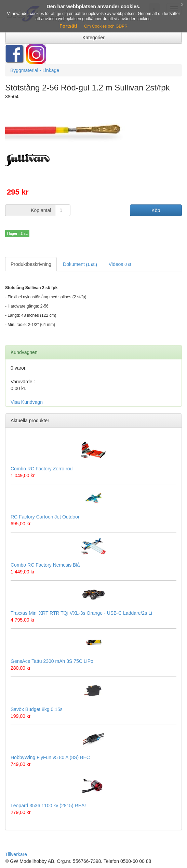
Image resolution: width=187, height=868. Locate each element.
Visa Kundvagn (27, 402)
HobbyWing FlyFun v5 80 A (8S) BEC (50, 757)
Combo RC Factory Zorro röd (42, 469)
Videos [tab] (120, 264)
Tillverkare (16, 854)
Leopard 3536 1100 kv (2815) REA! (48, 806)
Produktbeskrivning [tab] (31, 264)
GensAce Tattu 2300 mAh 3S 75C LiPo (52, 661)
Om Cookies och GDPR (106, 26)
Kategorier (93, 38)
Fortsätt (68, 26)
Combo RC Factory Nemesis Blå (45, 565)
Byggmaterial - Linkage (35, 70)
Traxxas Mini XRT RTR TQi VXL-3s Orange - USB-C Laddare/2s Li (81, 613)
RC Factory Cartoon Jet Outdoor (45, 517)
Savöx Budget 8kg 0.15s (37, 709)
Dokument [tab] (80, 264)
